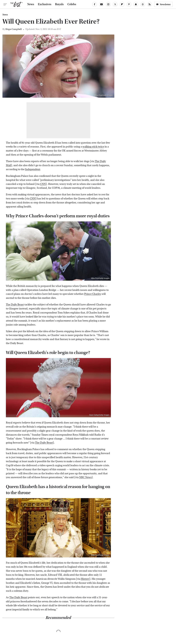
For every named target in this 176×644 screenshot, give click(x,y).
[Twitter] (115, 4)
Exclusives (45, 4)
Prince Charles (93, 294)
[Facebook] (95, 4)
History (85, 579)
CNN (43, 184)
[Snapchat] (136, 4)
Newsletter (163, 4)
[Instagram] (108, 4)
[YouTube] (101, 4)
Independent (33, 169)
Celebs (72, 4)
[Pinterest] (129, 4)
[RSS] (150, 4)
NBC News (85, 477)
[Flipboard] (122, 4)
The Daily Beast (15, 305)
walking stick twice (93, 147)
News (31, 4)
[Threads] (143, 4)
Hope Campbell (14, 29)
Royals (59, 4)
